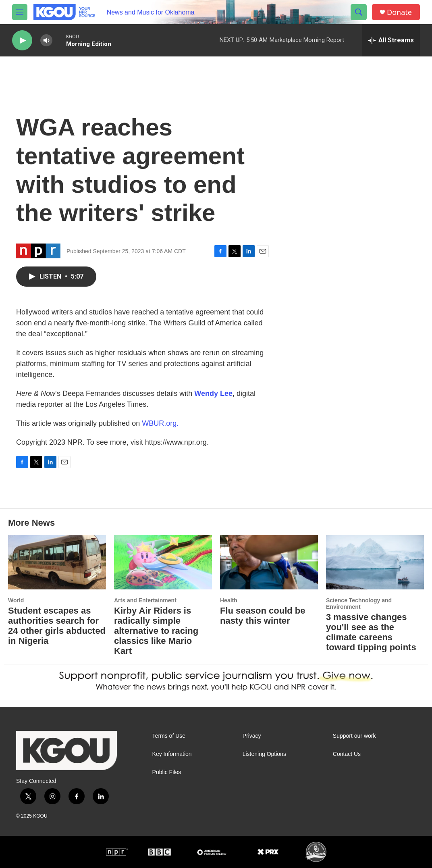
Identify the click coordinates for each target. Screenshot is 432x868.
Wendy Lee (213, 393)
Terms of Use (169, 736)
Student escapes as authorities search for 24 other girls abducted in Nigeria (57, 626)
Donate (399, 12)
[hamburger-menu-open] (20, 12)
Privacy (252, 736)
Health (229, 600)
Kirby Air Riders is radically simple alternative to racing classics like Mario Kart (156, 631)
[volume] (46, 41)
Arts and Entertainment (145, 600)
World (16, 600)
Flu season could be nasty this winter (263, 616)
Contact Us (347, 754)
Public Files (167, 772)
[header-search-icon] (359, 12)
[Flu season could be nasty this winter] (269, 562)
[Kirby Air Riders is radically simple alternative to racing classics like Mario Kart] (163, 562)
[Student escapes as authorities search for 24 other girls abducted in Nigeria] (57, 562)
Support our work (354, 736)
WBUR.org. (160, 423)
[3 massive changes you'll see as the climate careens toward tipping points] (375, 562)
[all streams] (391, 40)
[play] (22, 41)
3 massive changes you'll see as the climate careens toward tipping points (371, 632)
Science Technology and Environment (359, 604)
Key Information (172, 754)
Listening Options (264, 754)
